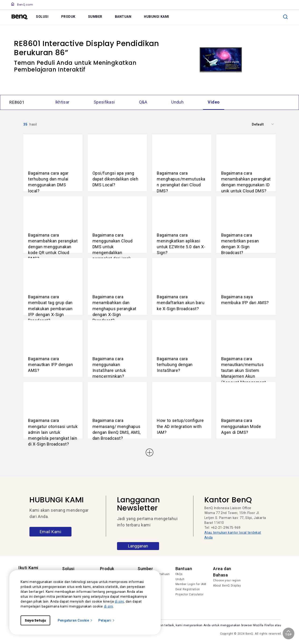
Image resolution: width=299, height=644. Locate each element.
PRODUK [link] (68, 17)
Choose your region (227, 580)
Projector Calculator (190, 594)
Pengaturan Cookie (75, 620)
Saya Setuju (35, 620)
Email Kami (51, 532)
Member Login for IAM (191, 584)
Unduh (180, 579)
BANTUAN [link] (123, 17)
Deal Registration (188, 589)
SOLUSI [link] (42, 17)
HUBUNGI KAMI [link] (157, 17)
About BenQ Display (227, 586)
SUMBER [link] (95, 17)
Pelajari (107, 620)
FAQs (179, 574)
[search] (285, 17)
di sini (119, 601)
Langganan (138, 546)
